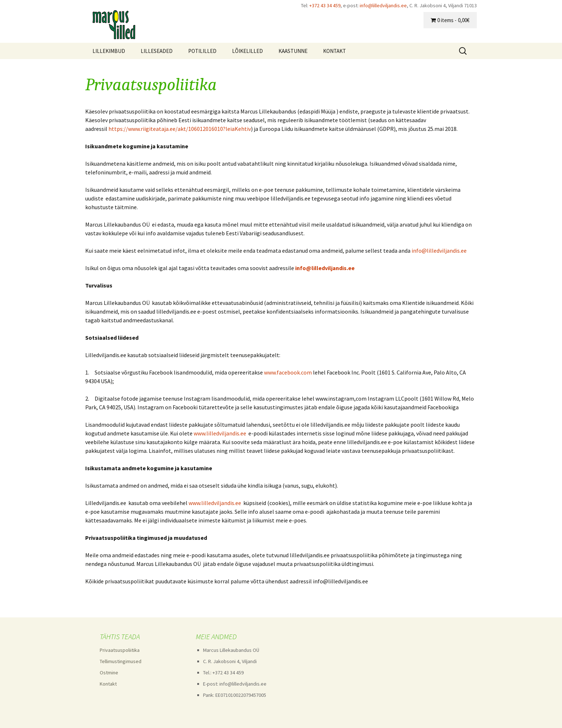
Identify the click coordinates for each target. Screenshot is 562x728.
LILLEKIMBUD (109, 51)
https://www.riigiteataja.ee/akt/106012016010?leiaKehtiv (180, 129)
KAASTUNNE (293, 51)
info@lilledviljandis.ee (383, 5)
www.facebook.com (288, 372)
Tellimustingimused (121, 661)
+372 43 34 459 (325, 5)
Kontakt (108, 684)
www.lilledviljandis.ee (220, 433)
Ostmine (109, 673)
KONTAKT (334, 51)
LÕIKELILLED (247, 51)
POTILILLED (202, 51)
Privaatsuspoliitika (120, 650)
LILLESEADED (157, 51)
